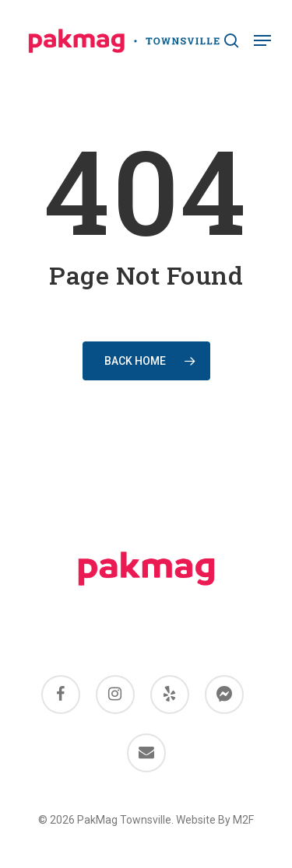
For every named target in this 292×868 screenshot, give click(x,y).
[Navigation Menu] (262, 40)
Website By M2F (215, 820)
